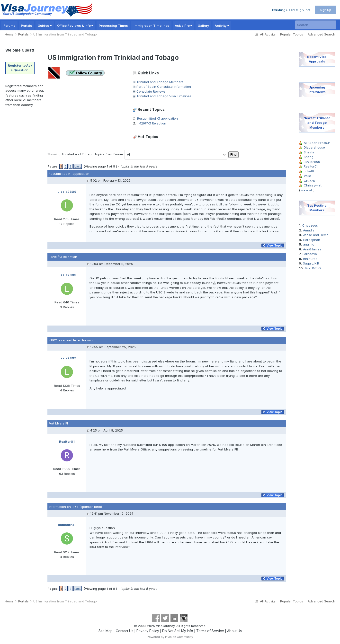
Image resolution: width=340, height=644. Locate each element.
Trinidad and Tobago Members (160, 82)
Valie (307, 176)
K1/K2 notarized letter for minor (72, 340)
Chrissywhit (313, 185)
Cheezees (310, 225)
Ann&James (312, 249)
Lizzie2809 (312, 162)
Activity (222, 26)
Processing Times (113, 26)
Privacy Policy (148, 631)
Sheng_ (309, 157)
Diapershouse (314, 147)
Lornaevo (310, 254)
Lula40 (309, 171)
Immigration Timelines (151, 26)
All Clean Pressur (317, 143)
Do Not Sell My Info (178, 631)
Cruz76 (309, 181)
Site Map (106, 631)
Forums (9, 26)
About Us (234, 631)
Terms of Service (210, 631)
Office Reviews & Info (75, 26)
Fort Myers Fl (58, 423)
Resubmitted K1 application (157, 118)
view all (307, 190)
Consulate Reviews (151, 91)
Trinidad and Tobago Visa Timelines (164, 96)
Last (78, 166)
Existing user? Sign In (291, 10)
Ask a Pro (183, 26)
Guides (45, 26)
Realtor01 (311, 166)
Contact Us (125, 631)
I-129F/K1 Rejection (152, 123)
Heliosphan (312, 240)
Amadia (309, 230)
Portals (27, 26)
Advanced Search (321, 34)
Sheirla (309, 152)
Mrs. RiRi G (313, 268)
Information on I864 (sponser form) (75, 507)
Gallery (203, 26)
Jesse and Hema (316, 235)
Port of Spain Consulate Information (164, 87)
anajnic (309, 244)
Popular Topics (292, 34)
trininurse (310, 259)
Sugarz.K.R (311, 263)
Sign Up (326, 10)
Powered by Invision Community (170, 637)
